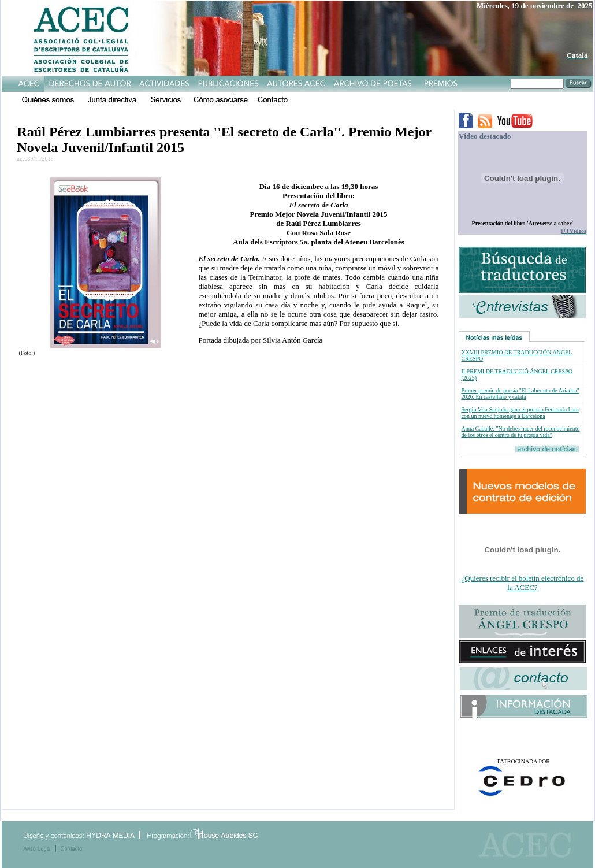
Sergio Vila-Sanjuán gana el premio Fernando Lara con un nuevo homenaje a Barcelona (520, 413)
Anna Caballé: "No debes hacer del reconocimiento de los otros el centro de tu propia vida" (520, 432)
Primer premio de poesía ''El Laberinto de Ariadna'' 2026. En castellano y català (520, 394)
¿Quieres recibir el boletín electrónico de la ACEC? (523, 583)
